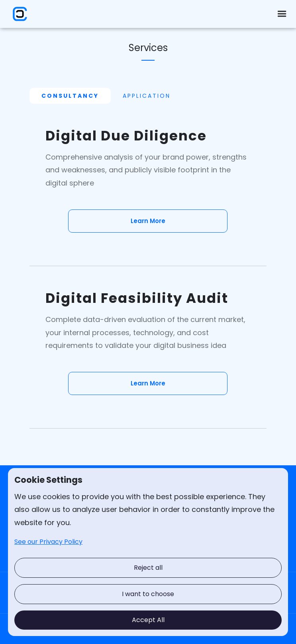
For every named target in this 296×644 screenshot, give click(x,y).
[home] (18, 14)
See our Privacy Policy (48, 542)
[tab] (70, 96)
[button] (282, 14)
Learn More (148, 221)
